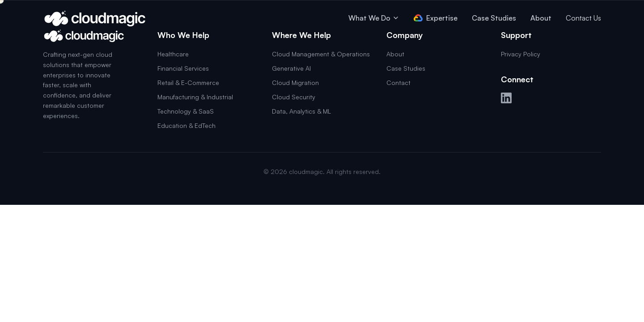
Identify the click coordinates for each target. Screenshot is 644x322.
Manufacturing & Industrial (195, 97)
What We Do (374, 18)
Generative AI (291, 68)
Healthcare (173, 54)
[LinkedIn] (506, 98)
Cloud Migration (295, 83)
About (541, 18)
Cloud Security (294, 97)
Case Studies (494, 18)
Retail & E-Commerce (188, 83)
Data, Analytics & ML (301, 111)
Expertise (436, 18)
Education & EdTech (186, 125)
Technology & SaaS (186, 111)
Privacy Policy (521, 54)
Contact (398, 83)
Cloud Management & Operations (321, 54)
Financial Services (183, 68)
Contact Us (583, 18)
